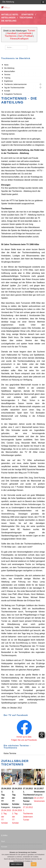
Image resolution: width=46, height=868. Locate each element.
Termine (7, 75)
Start (3, 841)
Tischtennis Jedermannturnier (15, 84)
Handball (12, 33)
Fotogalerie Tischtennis (13, 94)
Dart (21, 36)
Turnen (31, 31)
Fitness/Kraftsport (19, 39)
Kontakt (7, 91)
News (6, 65)
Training (7, 78)
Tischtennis (11, 36)
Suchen (5, 45)
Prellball (28, 36)
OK (34, 864)
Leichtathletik (25, 33)
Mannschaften (10, 71)
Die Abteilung (9, 68)
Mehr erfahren (16, 864)
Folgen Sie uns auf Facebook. (24, 740)
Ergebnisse (8, 81)
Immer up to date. (24, 737)
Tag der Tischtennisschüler (14, 88)
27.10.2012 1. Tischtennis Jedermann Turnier (28, 814)
